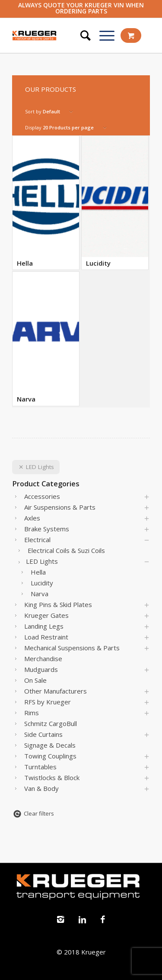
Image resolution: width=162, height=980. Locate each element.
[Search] (81, 35)
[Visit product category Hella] (46, 203)
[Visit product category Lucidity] (115, 203)
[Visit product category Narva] (46, 339)
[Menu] (103, 35)
